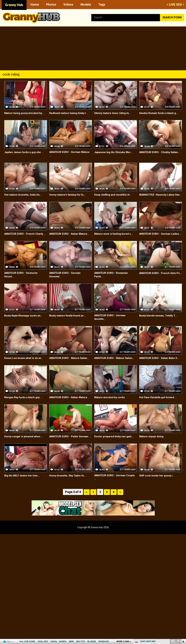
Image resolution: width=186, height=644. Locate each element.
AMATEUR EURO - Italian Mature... (71, 238)
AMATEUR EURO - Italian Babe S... (160, 367)
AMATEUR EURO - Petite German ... (70, 447)
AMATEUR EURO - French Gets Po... (159, 283)
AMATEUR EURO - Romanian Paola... (112, 283)
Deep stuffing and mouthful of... (114, 195)
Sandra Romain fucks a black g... (160, 113)
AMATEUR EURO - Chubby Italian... (160, 152)
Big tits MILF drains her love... (23, 488)
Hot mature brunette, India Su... (24, 195)
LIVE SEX (175, 4)
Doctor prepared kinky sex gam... (115, 445)
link (183, 591)
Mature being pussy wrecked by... (25, 113)
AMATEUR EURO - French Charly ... (25, 240)
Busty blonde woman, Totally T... (159, 324)
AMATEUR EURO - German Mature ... (66, 154)
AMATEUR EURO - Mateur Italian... (115, 367)
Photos (51, 4)
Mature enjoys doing (152, 445)
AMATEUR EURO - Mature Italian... (71, 367)
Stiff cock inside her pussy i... (158, 488)
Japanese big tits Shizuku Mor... (114, 152)
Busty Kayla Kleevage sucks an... (25, 324)
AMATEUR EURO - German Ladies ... (160, 240)
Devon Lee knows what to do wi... (25, 367)
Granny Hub (14, 5)
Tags (102, 4)
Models (86, 4)
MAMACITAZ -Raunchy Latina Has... (158, 197)
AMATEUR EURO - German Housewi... (66, 283)
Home (35, 4)
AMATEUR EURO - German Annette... (111, 326)
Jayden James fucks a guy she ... (25, 152)
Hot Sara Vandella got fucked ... (159, 406)
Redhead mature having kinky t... (70, 113)
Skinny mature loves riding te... (114, 113)
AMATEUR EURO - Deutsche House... (22, 283)
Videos (68, 4)
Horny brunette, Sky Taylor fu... (69, 488)
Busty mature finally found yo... (69, 324)
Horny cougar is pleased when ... (25, 445)
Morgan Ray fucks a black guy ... (25, 406)
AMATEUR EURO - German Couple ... (116, 490)
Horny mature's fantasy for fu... (69, 195)
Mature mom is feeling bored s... (115, 238)
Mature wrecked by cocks (111, 406)
